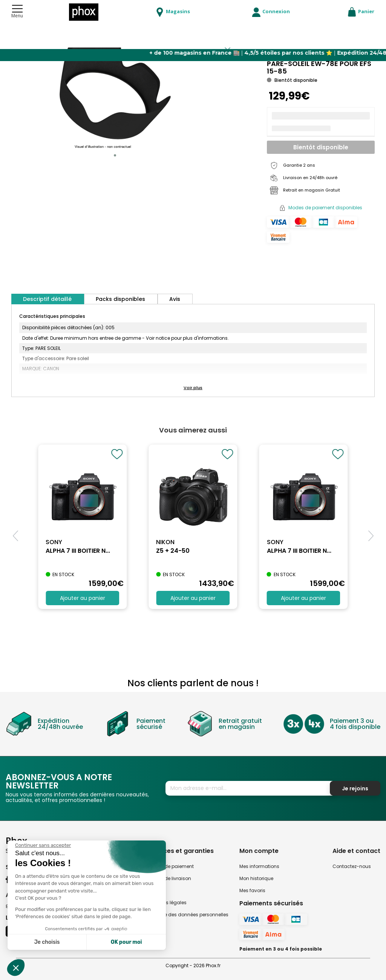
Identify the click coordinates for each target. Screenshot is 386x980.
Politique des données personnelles (188, 915)
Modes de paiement (171, 866)
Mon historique (256, 878)
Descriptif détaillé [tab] (47, 299)
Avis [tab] (175, 299)
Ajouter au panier (83, 598)
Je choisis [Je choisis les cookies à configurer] (47, 942)
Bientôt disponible (321, 147)
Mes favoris (252, 890)
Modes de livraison (169, 878)
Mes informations (259, 866)
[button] (115, 155)
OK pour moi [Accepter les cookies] (126, 942)
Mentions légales (167, 903)
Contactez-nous (352, 866)
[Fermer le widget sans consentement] (43, 845)
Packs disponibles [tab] (120, 299)
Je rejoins (355, 788)
